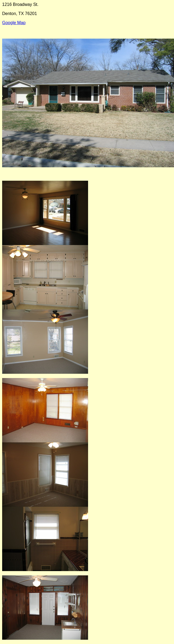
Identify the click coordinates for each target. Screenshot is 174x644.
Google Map (14, 23)
